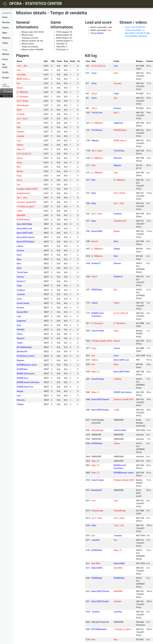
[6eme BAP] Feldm (25, 233)
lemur (19, 255)
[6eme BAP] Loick (24, 229)
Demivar (20, 251)
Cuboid (20, 246)
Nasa (19, 259)
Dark (19, 127)
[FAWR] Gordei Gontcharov (28, 382)
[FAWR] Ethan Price (25, 387)
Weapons (6, 38)
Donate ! (6, 78)
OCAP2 (5, 73)
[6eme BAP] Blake (24, 224)
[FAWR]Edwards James (27, 365)
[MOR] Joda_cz (23, 79)
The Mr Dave (22, 272)
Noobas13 (21, 281)
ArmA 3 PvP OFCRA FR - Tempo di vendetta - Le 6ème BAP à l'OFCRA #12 (136, 30)
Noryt (19, 110)
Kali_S (19, 180)
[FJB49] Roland (23, 220)
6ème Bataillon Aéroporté (136, 36)
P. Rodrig (20, 114)
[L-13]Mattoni (23, 92)
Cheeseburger (23, 105)
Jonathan (21, 294)
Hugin (19, 286)
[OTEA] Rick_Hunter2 (26, 356)
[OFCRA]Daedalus (24, 347)
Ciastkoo (21, 132)
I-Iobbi (19, 211)
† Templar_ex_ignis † (26, 207)
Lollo (110, 27)
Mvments (21, 400)
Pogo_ (19, 176)
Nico (19, 167)
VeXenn (20, 145)
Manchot (21, 338)
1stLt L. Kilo (22, 66)
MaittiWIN (21, 215)
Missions (6, 22)
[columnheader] (30, 61)
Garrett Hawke (23, 303)
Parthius (20, 277)
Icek (19, 123)
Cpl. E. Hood (22, 119)
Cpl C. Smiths (23, 101)
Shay (19, 325)
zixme (19, 299)
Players (5, 28)
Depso (20, 163)
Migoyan (20, 360)
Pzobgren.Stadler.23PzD (27, 189)
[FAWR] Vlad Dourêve (26, 374)
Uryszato (21, 136)
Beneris (20, 171)
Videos (5, 43)
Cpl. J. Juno (22, 198)
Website (6, 54)
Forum (5, 59)
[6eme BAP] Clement (26, 237)
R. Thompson (23, 97)
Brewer (20, 88)
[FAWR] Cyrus (23, 378)
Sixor (19, 70)
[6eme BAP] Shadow (25, 242)
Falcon (20, 158)
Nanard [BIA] (22, 312)
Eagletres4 (21, 321)
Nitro (19, 264)
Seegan (20, 391)
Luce (109, 30)
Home (5, 17)
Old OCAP (5, 66)
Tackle (20, 343)
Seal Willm (21, 75)
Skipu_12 (21, 149)
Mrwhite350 (22, 352)
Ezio (19, 185)
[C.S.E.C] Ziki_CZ (24, 154)
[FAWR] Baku (22, 369)
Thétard (20, 404)
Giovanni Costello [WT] (26, 202)
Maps (5, 33)
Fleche (20, 334)
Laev (19, 396)
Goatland (21, 290)
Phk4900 (21, 330)
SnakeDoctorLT (23, 193)
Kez (18, 83)
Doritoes (20, 308)
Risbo (19, 268)
